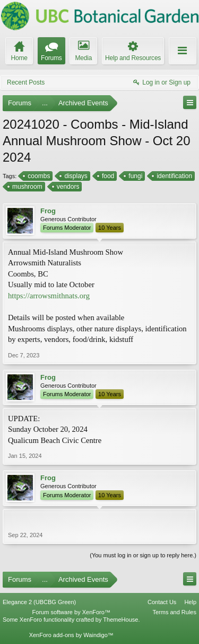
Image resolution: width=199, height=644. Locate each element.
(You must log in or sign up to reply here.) (143, 555)
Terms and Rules (174, 612)
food (107, 176)
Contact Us (162, 602)
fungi (135, 176)
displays (75, 176)
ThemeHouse (120, 620)
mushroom (27, 187)
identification (174, 176)
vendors (67, 187)
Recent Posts (26, 82)
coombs (38, 176)
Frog (48, 211)
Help (190, 602)
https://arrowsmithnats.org (49, 296)
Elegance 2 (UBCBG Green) (39, 602)
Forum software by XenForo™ (71, 612)
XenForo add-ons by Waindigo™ (71, 635)
